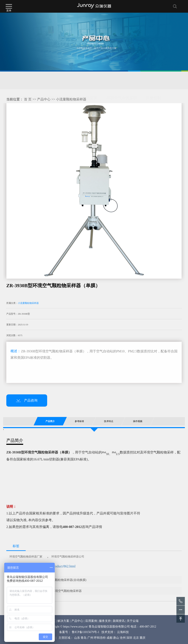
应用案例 (91, 621)
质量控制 (153, 80)
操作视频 (138, 421)
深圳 (129, 638)
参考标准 (79, 421)
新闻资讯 (119, 621)
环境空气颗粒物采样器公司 (68, 557)
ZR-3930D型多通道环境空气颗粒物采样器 (55, 591)
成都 (109, 638)
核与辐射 (15, 91)
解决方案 (63, 621)
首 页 (28, 99)
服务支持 (105, 621)
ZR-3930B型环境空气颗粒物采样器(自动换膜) (57, 580)
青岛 (84, 638)
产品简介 (50, 421)
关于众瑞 (133, 621)
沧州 (123, 638)
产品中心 (44, 99)
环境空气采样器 (60, 80)
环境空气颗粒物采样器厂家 (26, 557)
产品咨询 (27, 400)
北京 (136, 638)
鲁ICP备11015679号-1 (86, 632)
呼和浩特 (100, 638)
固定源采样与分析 (23, 80)
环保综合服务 (43, 91)
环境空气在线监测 (122, 80)
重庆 (143, 638)
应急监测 (90, 80)
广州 (90, 638)
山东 (77, 638)
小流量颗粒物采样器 (71, 99)
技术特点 (108, 421)
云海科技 (123, 632)
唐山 (116, 638)
